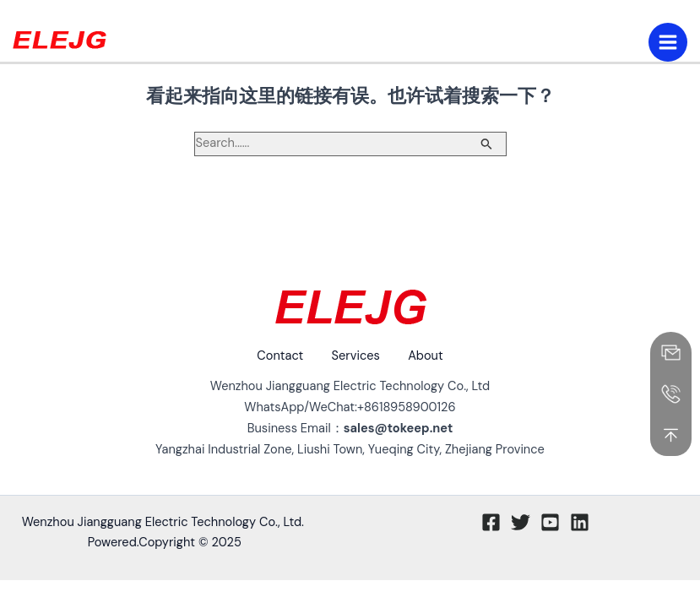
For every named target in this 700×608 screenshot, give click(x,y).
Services (356, 356)
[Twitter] (521, 521)
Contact (275, 356)
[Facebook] (491, 521)
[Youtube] (550, 521)
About (431, 356)
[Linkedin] (580, 521)
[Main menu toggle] (668, 42)
